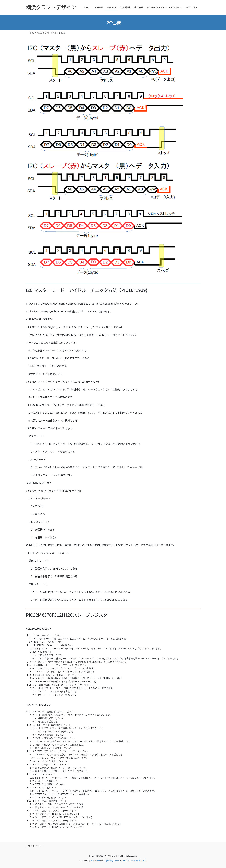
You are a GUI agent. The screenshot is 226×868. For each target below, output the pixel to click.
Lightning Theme (112, 860)
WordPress (95, 860)
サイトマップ (35, 846)
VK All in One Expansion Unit (134, 860)
